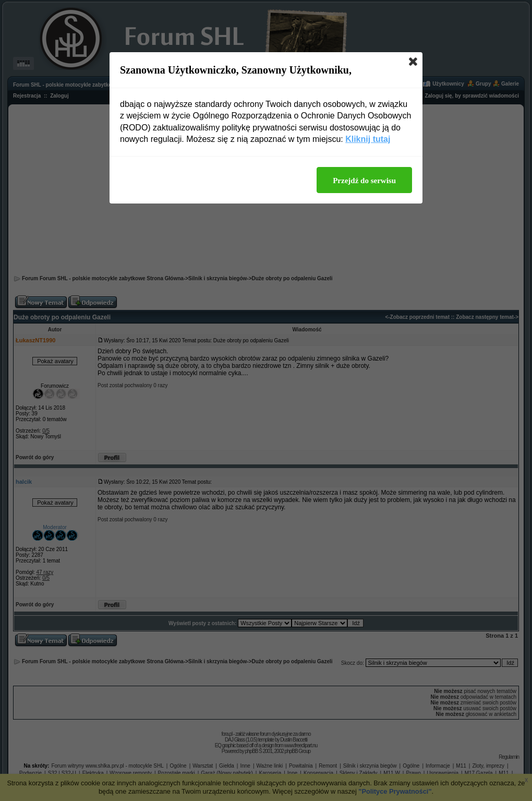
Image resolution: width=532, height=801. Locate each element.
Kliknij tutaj (368, 139)
